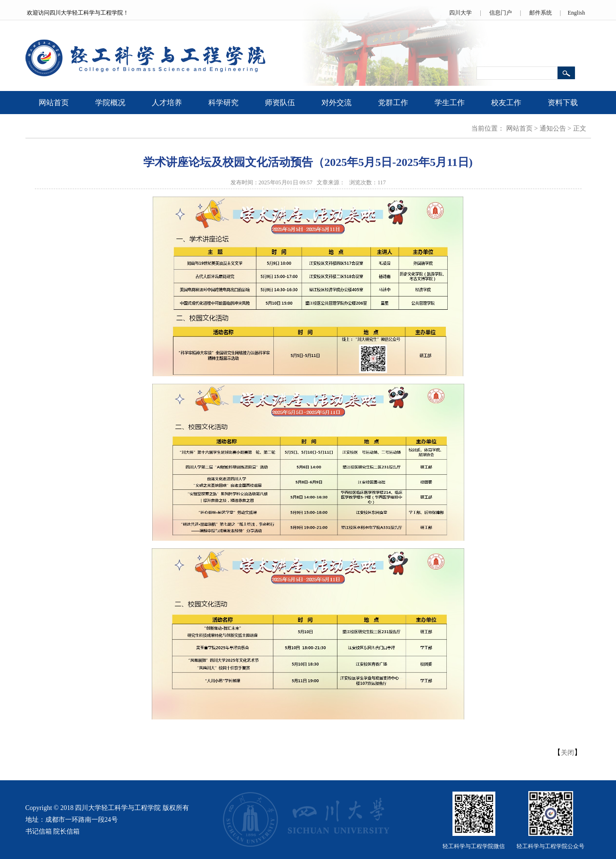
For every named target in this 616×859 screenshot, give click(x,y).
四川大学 (460, 13)
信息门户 (501, 13)
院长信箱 (66, 831)
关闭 (567, 753)
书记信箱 (39, 831)
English (576, 13)
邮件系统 (541, 13)
